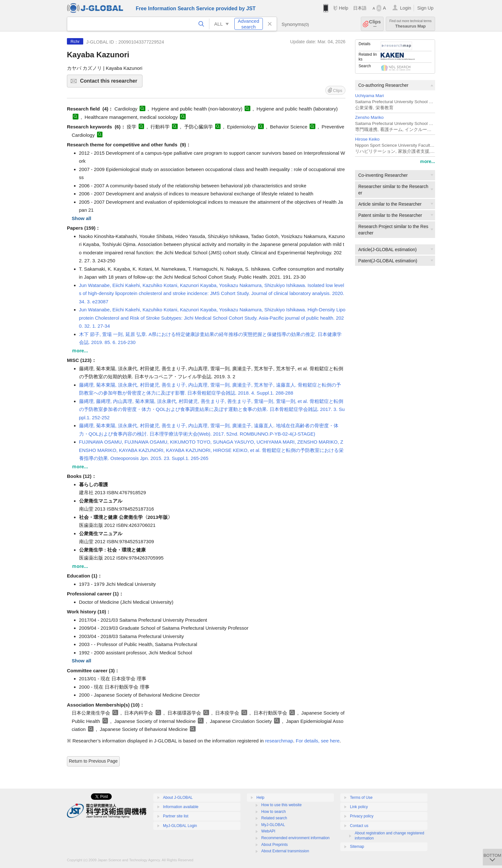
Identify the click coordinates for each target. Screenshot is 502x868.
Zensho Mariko (369, 117)
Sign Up (425, 8)
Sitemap (357, 847)
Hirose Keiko (367, 139)
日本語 (360, 8)
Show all (81, 218)
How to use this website (281, 805)
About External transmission (285, 851)
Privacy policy (362, 816)
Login (405, 8)
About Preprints (275, 845)
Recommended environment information (295, 838)
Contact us (359, 826)
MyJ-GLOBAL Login (180, 826)
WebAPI (268, 831)
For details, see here (318, 741)
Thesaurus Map (410, 24)
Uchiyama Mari (369, 96)
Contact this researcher (110, 83)
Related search (274, 818)
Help (343, 8)
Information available (181, 807)
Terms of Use (361, 798)
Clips (375, 24)
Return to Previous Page (93, 761)
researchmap (279, 741)
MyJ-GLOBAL (273, 825)
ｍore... (427, 161)
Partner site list (176, 816)
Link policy (359, 807)
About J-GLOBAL (178, 798)
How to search (274, 812)
